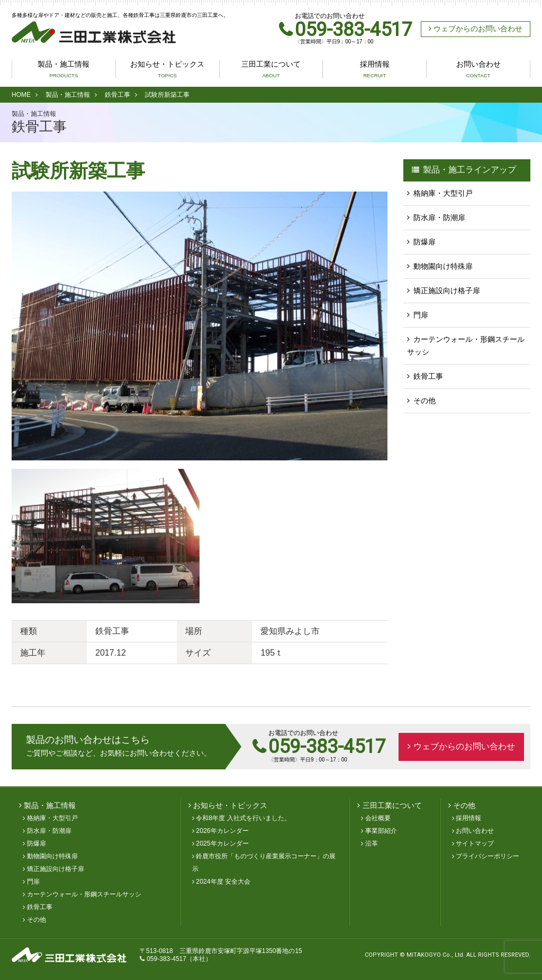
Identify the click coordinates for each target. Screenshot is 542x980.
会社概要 (378, 818)
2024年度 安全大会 (223, 882)
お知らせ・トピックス (167, 69)
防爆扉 (424, 242)
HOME (21, 95)
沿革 (372, 843)
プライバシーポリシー (487, 856)
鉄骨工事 (118, 95)
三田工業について (271, 69)
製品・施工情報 (64, 69)
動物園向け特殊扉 (443, 266)
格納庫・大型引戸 (443, 193)
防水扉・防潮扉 (439, 217)
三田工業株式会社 (94, 32)
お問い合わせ (478, 69)
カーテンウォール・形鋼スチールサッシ (466, 346)
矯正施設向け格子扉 (447, 291)
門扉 (421, 315)
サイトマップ (475, 843)
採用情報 (375, 69)
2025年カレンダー (222, 843)
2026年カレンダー (222, 831)
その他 (424, 401)
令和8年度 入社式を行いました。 (243, 818)
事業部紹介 (381, 831)
